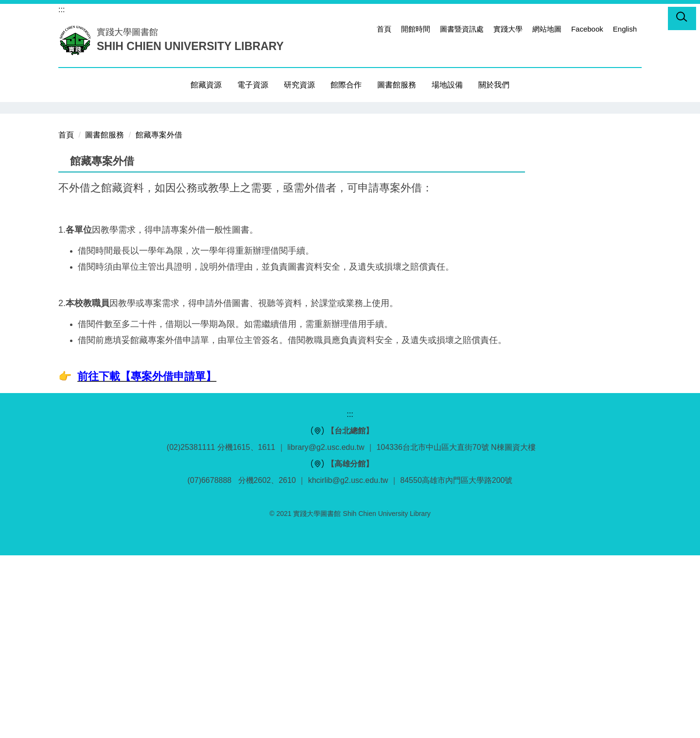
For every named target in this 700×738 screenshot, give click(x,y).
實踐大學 (508, 29)
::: (61, 9)
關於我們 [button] (494, 85)
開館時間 (416, 29)
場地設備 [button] (447, 85)
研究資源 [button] (299, 85)
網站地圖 (547, 29)
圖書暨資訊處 (462, 29)
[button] (682, 18)
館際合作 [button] (346, 85)
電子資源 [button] (253, 85)
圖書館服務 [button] (397, 85)
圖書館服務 (105, 318)
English (625, 29)
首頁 (384, 29)
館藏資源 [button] (206, 85)
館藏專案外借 (159, 318)
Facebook (587, 29)
